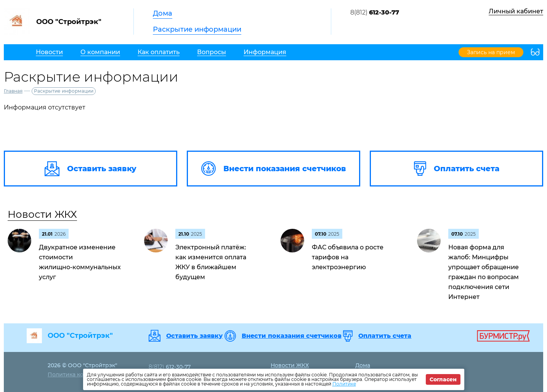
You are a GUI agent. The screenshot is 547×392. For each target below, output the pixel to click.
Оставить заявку (194, 336)
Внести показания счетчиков (292, 336)
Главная (13, 91)
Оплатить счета (385, 336)
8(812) (375, 12)
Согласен (443, 379)
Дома (163, 13)
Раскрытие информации (197, 29)
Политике (344, 384)
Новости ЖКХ (42, 214)
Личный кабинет (516, 11)
